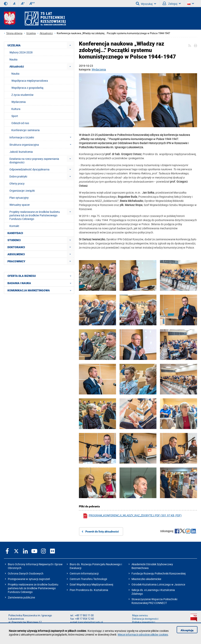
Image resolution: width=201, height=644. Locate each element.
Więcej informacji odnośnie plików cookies (143, 634)
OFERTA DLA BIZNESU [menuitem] (41, 276)
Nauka (15, 74)
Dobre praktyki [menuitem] (18, 176)
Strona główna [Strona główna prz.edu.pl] (14, 33)
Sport (15, 116)
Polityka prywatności (144, 622)
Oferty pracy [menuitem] (17, 183)
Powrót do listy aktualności (102, 531)
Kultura (16, 109)
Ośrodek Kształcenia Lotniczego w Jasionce (158, 584)
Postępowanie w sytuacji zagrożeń (29, 579)
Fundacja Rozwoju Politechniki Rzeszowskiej (159, 573)
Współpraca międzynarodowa (30, 81)
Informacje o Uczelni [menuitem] (42, 137)
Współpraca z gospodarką (27, 88)
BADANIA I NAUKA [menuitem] (41, 283)
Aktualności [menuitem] (17, 66)
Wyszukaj (146, 4)
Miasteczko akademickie (146, 579)
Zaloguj (172, 4)
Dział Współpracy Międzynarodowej (91, 584)
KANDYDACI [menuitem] (15, 233)
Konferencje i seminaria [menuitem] (26, 130)
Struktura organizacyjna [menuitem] (42, 145)
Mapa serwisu (140, 615)
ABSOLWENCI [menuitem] (16, 254)
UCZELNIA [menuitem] (14, 45)
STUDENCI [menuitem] (14, 240)
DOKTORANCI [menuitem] (16, 247)
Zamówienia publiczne (21, 597)
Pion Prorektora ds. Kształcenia (89, 590)
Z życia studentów (22, 95)
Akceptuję (187, 630)
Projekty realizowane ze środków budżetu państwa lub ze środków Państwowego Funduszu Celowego (33, 588)
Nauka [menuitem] (13, 59)
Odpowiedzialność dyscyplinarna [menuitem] (29, 169)
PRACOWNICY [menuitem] (16, 261)
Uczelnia (31, 33)
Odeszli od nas (20, 123)
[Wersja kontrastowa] (6, 4)
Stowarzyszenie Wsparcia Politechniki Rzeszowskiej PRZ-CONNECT (154, 601)
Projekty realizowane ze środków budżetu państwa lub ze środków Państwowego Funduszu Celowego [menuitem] (35, 215)
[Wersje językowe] (191, 4)
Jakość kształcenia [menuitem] (21, 152)
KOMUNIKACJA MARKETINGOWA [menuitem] (41, 290)
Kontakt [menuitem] (14, 226)
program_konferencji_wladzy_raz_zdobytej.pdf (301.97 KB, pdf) (132, 516)
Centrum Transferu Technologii (88, 579)
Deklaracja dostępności (145, 619)
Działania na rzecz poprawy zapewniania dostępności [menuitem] (34, 161)
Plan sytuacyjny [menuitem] (19, 198)
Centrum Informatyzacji (84, 573)
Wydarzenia (99, 69)
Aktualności (46, 33)
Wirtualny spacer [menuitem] (20, 205)
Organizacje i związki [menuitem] (22, 191)
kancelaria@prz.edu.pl (91, 622)
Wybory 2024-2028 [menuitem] (21, 52)
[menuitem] (70, 45)
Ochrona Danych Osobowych (26, 573)
